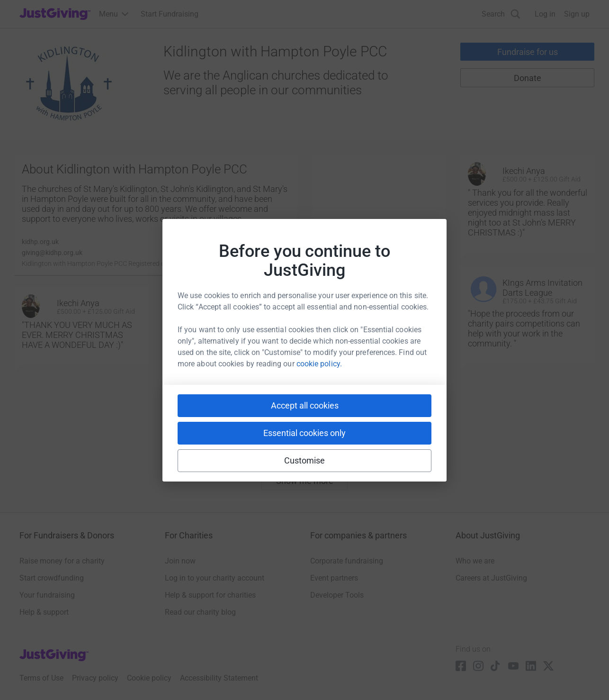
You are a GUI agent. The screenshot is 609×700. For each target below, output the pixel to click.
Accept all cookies (305, 405)
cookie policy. (319, 364)
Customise (305, 460)
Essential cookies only (304, 433)
